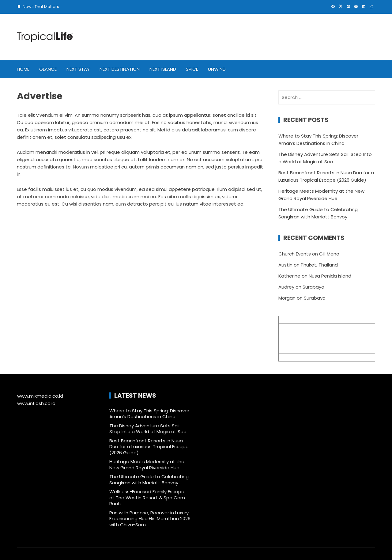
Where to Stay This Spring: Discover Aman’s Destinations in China (149, 414)
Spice (192, 69)
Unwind (217, 69)
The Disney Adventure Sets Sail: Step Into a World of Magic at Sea (148, 429)
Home (23, 69)
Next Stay (78, 69)
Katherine (289, 276)
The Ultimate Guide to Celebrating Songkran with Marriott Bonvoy (149, 480)
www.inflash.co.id (36, 403)
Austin (285, 265)
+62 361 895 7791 (297, 357)
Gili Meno (329, 254)
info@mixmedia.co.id (302, 350)
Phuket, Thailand (319, 265)
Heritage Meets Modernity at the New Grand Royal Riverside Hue (147, 465)
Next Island (163, 69)
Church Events (295, 254)
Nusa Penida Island (330, 276)
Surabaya (313, 287)
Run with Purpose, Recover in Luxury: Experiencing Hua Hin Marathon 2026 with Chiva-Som (150, 519)
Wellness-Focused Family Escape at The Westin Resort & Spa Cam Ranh (147, 498)
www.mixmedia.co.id (40, 396)
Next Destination (120, 69)
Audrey (286, 287)
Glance (48, 69)
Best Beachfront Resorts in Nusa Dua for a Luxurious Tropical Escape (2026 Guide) (149, 447)
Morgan (287, 298)
